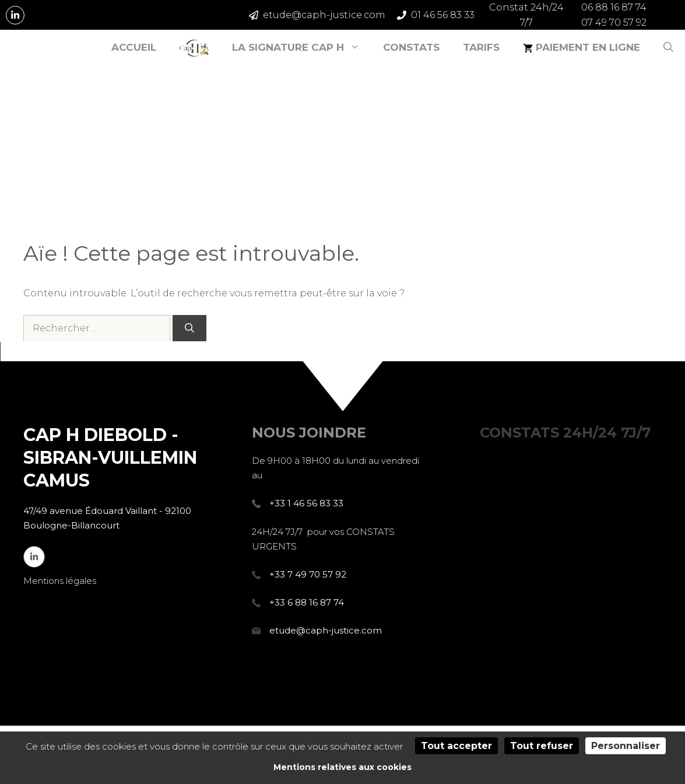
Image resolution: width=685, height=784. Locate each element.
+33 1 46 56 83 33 (306, 503)
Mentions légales (60, 581)
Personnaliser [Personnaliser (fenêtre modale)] (626, 746)
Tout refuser (542, 746)
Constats (411, 47)
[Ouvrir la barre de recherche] (668, 47)
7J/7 (565, 433)
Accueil (134, 47)
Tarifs (481, 47)
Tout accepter (456, 746)
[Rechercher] (189, 328)
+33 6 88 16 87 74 (307, 602)
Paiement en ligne (582, 47)
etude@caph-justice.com (326, 630)
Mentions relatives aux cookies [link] (342, 767)
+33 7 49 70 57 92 (308, 574)
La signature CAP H (302, 47)
